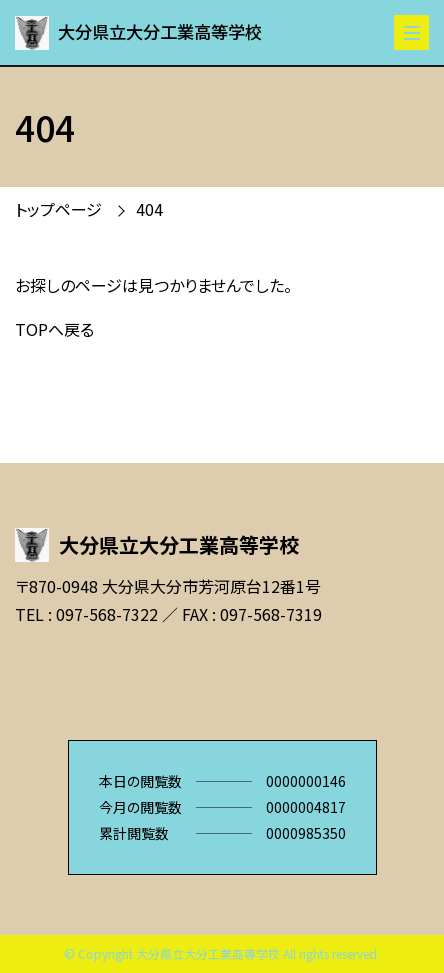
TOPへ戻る (54, 329)
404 (149, 209)
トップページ (58, 209)
